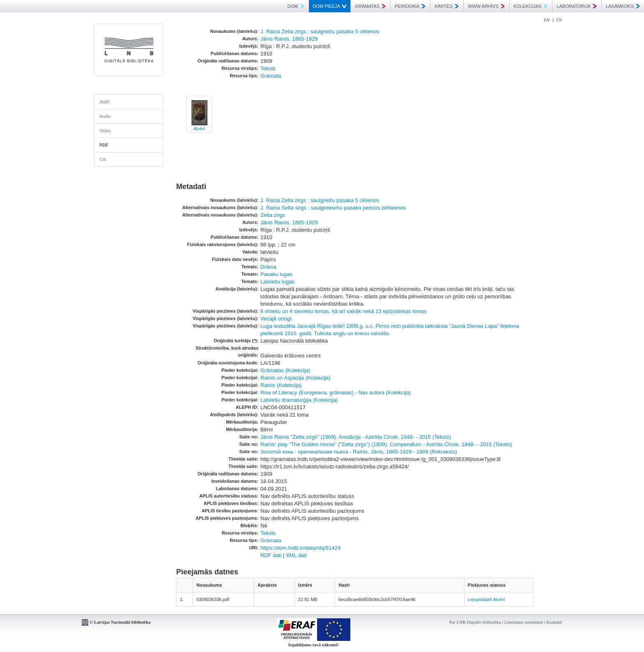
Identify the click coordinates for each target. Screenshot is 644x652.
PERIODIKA (410, 6)
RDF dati (271, 555)
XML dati (296, 555)
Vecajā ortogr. (277, 319)
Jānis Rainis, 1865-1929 (289, 39)
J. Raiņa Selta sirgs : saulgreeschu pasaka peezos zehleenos (333, 208)
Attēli (104, 102)
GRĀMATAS (370, 6)
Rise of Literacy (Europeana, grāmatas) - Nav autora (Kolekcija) (336, 393)
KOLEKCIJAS (531, 6)
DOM (296, 6)
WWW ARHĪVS (486, 6)
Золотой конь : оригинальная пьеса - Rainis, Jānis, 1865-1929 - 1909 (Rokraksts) (359, 452)
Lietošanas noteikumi (524, 622)
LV (547, 20)
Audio (105, 116)
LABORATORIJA (577, 6)
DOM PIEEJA (330, 6)
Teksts (268, 68)
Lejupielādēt (480, 599)
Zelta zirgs (273, 215)
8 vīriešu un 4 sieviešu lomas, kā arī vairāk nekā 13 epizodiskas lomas (344, 311)
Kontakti (555, 622)
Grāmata (271, 76)
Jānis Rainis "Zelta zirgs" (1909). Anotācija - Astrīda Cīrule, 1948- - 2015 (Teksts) (356, 437)
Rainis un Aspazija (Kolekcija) (296, 378)
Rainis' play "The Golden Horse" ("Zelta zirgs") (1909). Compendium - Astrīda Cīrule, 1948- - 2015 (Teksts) (386, 444)
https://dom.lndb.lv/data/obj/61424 (300, 548)
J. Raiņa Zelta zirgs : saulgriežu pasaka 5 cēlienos (320, 31)
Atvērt (199, 129)
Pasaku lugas (276, 274)
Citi (103, 159)
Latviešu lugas (277, 282)
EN (559, 20)
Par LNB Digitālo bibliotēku (475, 622)
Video (105, 131)
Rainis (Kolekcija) (281, 385)
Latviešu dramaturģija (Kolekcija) (299, 400)
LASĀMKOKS (623, 6)
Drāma (268, 267)
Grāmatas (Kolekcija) (285, 370)
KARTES (447, 6)
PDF (104, 145)
